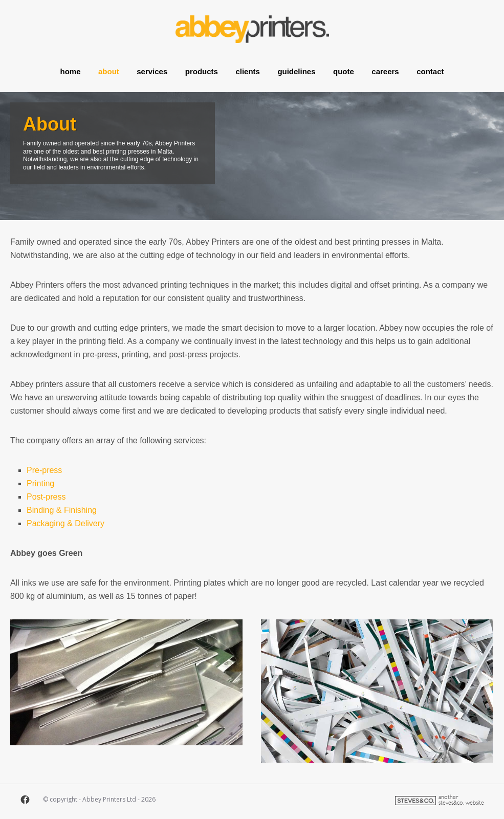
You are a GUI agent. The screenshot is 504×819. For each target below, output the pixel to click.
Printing (40, 483)
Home (71, 68)
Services (152, 68)
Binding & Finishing (62, 510)
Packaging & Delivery (65, 523)
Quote (344, 68)
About (109, 68)
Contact (430, 68)
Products (202, 68)
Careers (385, 68)
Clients (248, 68)
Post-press (46, 497)
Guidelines (296, 68)
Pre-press (44, 470)
